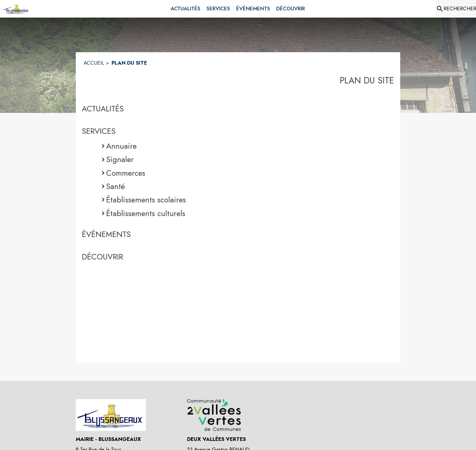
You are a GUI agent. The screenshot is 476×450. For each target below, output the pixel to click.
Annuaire (121, 146)
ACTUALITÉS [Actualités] (103, 109)
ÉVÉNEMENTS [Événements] (106, 234)
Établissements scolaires (146, 200)
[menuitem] (186, 9)
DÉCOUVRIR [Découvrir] (102, 257)
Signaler (120, 159)
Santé (116, 186)
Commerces (126, 173)
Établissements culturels (146, 213)
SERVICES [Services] (99, 131)
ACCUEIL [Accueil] (94, 63)
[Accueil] (16, 9)
